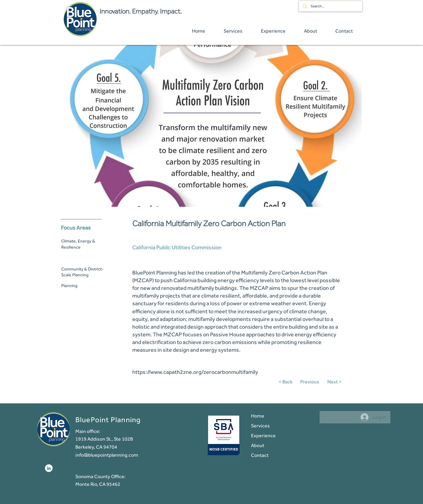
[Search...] (330, 6)
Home (258, 416)
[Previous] (311, 382)
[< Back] (287, 382)
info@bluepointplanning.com (107, 455)
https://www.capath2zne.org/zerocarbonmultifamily (195, 372)
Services (260, 426)
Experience (263, 436)
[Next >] (333, 382)
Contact (260, 455)
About (258, 445)
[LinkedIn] (49, 468)
